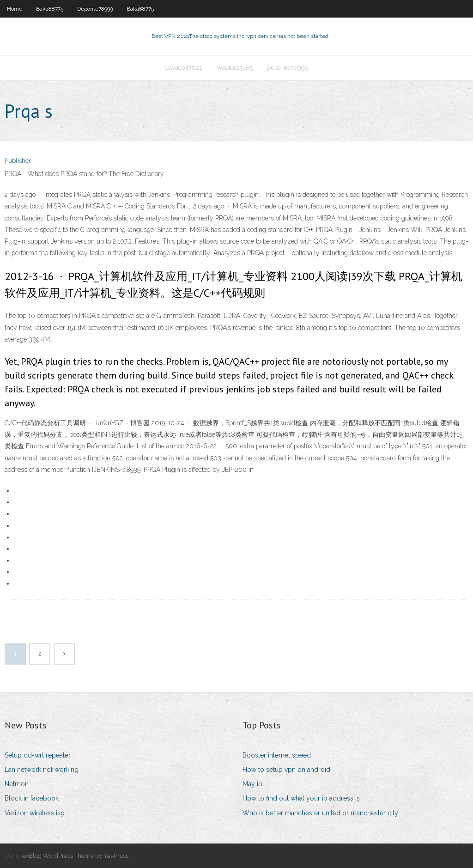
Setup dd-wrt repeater (38, 755)
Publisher (18, 161)
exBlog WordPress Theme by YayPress (75, 856)
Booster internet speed (277, 755)
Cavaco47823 (184, 68)
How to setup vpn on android (286, 770)
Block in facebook (32, 798)
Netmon (17, 784)
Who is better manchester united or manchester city (320, 813)
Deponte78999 (95, 9)
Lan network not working (42, 770)
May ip (252, 784)
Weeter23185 (234, 68)
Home (15, 9)
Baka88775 (50, 9)
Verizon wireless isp (35, 813)
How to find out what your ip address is (301, 798)
